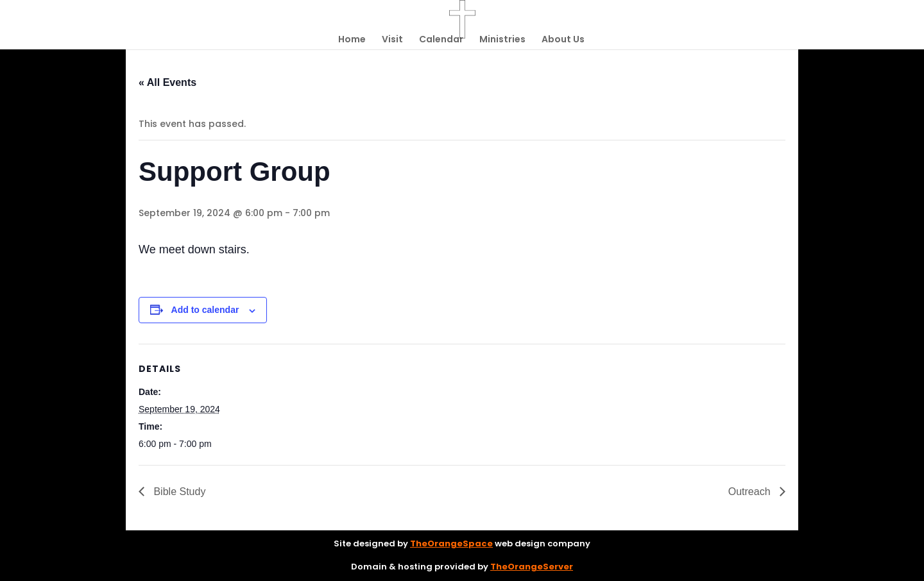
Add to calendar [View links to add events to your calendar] (205, 310)
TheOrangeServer (532, 567)
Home (352, 40)
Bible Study (178, 492)
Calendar (441, 40)
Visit (392, 40)
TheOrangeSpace (451, 543)
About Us (563, 40)
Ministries (502, 40)
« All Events (167, 82)
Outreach (751, 492)
